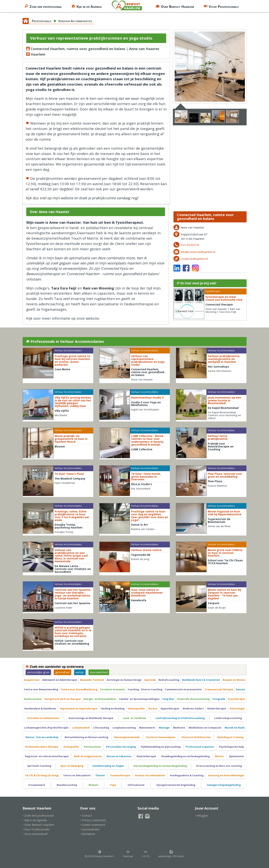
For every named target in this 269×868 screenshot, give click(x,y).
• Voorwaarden (90, 829)
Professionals (42, 21)
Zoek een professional (43, 6)
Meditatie (179, 728)
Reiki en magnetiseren (88, 756)
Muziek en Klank (235, 728)
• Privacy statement (93, 820)
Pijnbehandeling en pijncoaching (161, 747)
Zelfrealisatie (136, 785)
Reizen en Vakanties (119, 756)
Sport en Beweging (72, 766)
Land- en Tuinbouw (134, 718)
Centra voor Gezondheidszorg (79, 689)
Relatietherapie (146, 756)
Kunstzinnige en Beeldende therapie (91, 718)
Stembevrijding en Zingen (108, 766)
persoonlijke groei (38, 672)
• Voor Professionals (36, 829)
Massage (164, 728)
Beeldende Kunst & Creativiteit (201, 680)
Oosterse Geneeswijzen (161, 737)
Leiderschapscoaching (228, 718)
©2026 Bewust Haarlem (99, 854)
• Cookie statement (93, 825)
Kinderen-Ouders (193, 709)
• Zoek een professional (38, 815)
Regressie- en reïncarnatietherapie (47, 756)
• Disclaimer (88, 834)
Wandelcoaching (67, 785)
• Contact (86, 815)
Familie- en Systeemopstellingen (139, 699)
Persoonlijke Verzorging (121, 747)
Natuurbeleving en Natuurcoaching (86, 737)
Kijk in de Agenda (86, 6)
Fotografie (219, 699)
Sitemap (128, 854)
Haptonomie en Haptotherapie (79, 709)
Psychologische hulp (231, 747)
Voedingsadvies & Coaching (187, 775)
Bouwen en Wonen (234, 680)
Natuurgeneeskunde (127, 737)
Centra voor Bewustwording (41, 689)
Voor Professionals (221, 6)
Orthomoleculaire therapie (42, 747)
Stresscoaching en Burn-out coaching (219, 766)
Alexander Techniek (92, 680)
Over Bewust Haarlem (175, 6)
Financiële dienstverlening (193, 699)
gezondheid (63, 672)
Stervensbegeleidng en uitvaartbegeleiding (160, 766)
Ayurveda (150, 680)
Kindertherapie (217, 709)
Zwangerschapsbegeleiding (224, 785)
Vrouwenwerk (37, 785)
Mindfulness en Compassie (205, 728)
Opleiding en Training (230, 737)
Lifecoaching (101, 728)
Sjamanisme (236, 756)
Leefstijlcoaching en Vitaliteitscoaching (180, 718)
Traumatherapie (120, 775)
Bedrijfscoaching (169, 680)
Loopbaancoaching (124, 728)
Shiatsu (219, 756)
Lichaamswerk (81, 728)
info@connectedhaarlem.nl (198, 252)
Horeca (153, 709)
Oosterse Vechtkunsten (196, 737)
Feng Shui (168, 699)
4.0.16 (146, 854)
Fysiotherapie (237, 699)
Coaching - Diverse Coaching (145, 689)
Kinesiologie (237, 709)
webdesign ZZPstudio (171, 854)
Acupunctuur (32, 680)
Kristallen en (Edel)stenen (43, 718)
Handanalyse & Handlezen (40, 709)
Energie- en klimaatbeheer (100, 699)
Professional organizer (200, 747)
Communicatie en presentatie (183, 689)
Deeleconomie (33, 699)
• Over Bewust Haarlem (38, 825)
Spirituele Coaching (39, 766)
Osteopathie (71, 747)
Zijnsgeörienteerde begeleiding (176, 785)
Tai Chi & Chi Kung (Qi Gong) (42, 775)
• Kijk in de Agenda (35, 820)
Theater (100, 775)
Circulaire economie (112, 689)
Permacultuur (93, 747)
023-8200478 (190, 245)
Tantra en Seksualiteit (77, 775)
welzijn (80, 672)
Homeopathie (136, 709)
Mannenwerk (147, 728)
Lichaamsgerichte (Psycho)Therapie (46, 728)
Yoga (113, 785)
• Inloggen (202, 815)
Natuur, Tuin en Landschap (42, 737)
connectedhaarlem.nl (194, 259)
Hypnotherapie (170, 709)
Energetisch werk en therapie (63, 699)
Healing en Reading (113, 709)
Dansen (240, 689)
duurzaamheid (99, 672)
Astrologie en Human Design (124, 680)
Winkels (94, 785)
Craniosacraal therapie (219, 689)
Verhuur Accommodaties (75, 21)
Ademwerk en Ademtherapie (60, 680)
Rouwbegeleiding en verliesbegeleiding (186, 756)
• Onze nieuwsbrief (35, 834)
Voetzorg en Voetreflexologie (226, 775)
